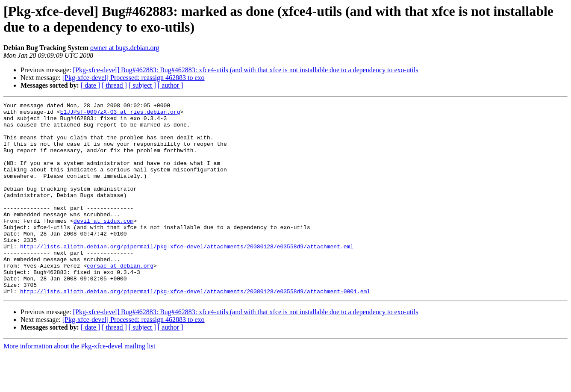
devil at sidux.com (103, 245)
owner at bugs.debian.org (125, 48)
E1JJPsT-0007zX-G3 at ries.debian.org (120, 114)
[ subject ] (142, 85)
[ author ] (171, 85)
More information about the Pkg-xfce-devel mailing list (79, 385)
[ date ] (90, 85)
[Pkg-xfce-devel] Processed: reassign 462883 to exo (134, 78)
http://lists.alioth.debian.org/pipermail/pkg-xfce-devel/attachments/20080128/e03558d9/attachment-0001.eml (195, 330)
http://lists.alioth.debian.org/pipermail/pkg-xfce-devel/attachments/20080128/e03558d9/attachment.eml (187, 276)
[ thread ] (114, 85)
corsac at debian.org (120, 299)
